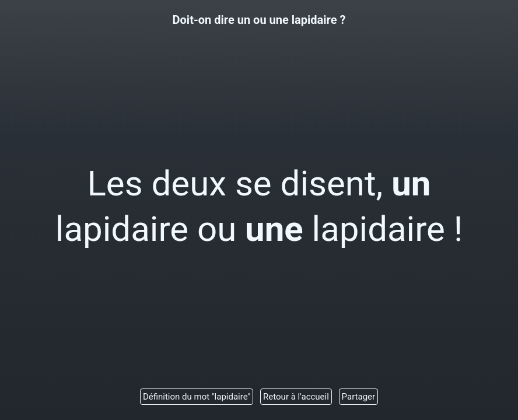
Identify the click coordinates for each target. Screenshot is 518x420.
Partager (359, 397)
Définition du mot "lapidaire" (197, 397)
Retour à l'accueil (296, 397)
